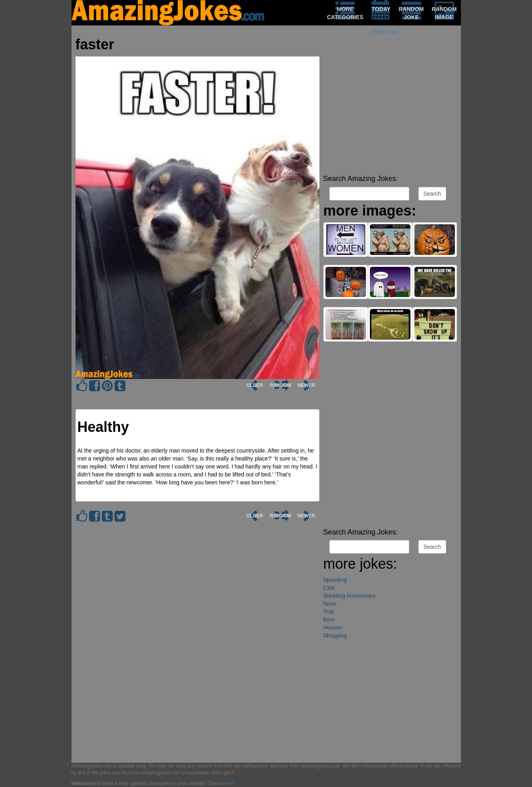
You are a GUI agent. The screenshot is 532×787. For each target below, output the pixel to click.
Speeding (335, 580)
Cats (329, 588)
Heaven (333, 628)
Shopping (335, 635)
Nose (330, 604)
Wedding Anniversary (350, 596)
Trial (329, 612)
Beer (329, 620)
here (228, 783)
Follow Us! (385, 32)
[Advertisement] (390, 115)
